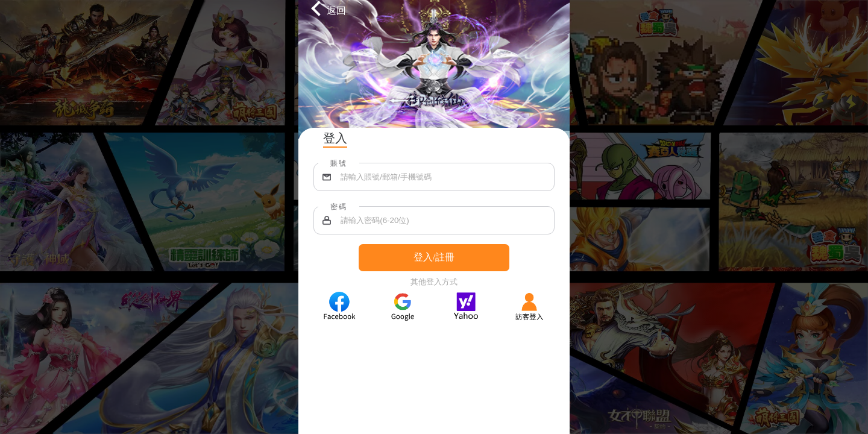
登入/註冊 (434, 257)
